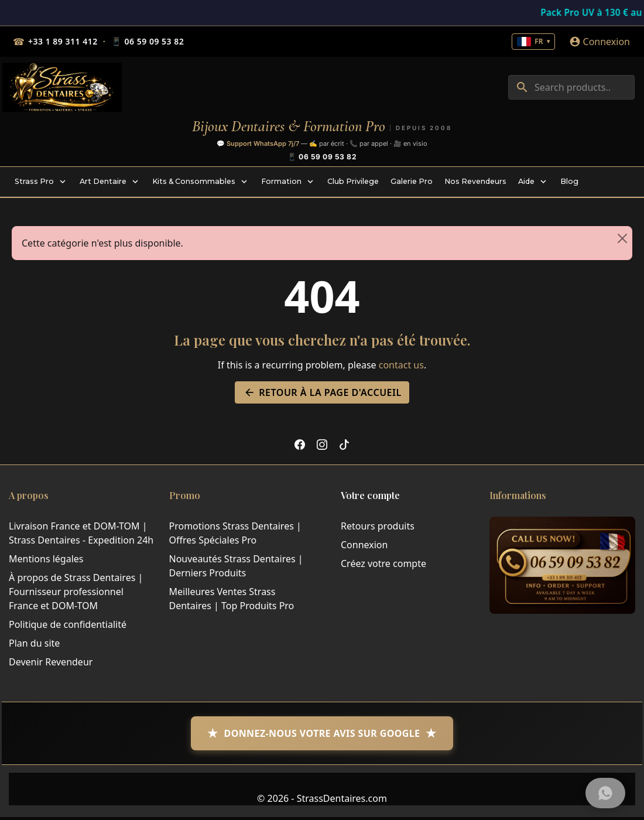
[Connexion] (600, 42)
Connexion (364, 545)
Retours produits (378, 526)
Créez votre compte (383, 563)
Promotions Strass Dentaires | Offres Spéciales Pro (235, 533)
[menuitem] (41, 182)
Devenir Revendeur (51, 662)
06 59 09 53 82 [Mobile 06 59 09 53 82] (148, 42)
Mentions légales (46, 559)
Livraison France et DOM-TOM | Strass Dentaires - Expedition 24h (81, 533)
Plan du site (34, 643)
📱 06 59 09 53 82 (322, 157)
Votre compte (370, 495)
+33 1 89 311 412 (63, 41)
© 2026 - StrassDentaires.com (322, 798)
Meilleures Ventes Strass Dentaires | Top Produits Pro (232, 599)
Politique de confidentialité (68, 624)
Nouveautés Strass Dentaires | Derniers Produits (236, 566)
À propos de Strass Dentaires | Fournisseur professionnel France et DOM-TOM (76, 592)
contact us (401, 365)
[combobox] (571, 87)
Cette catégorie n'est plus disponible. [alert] (327, 238)
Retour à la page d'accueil (322, 392)
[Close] (622, 238)
